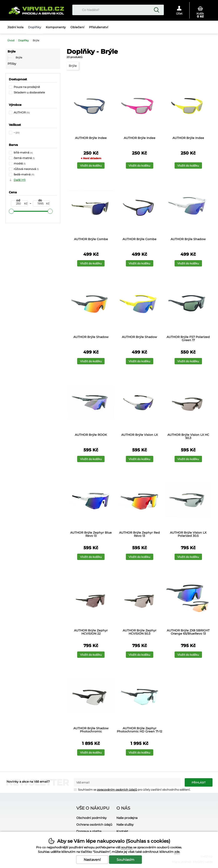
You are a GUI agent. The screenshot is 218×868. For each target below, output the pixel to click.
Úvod (11, 40)
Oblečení (77, 27)
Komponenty (56, 27)
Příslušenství (99, 27)
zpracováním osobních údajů (117, 790)
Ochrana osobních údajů (94, 825)
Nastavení (92, 860)
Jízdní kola (15, 27)
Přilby (12, 64)
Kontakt (122, 831)
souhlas (127, 847)
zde (177, 852)
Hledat (156, 10)
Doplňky (24, 40)
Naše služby (125, 825)
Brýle (12, 51)
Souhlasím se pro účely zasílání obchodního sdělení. (132, 789)
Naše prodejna (127, 818)
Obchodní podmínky (92, 818)
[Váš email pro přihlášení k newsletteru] (127, 782)
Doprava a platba (89, 831)
